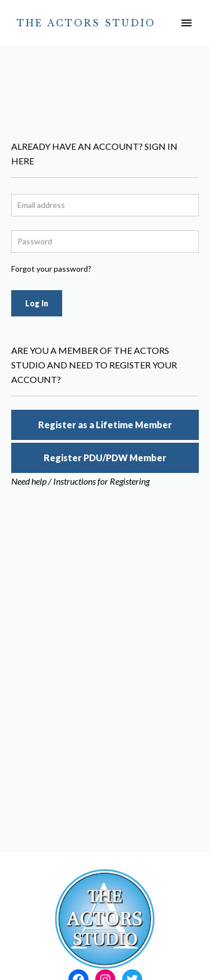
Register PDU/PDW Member (105, 458)
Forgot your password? (51, 269)
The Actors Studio (86, 23)
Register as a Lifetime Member (105, 425)
